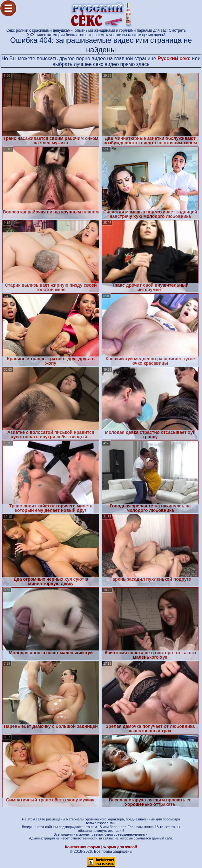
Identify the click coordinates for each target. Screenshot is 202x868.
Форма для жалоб (120, 847)
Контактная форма (82, 847)
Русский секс (174, 59)
